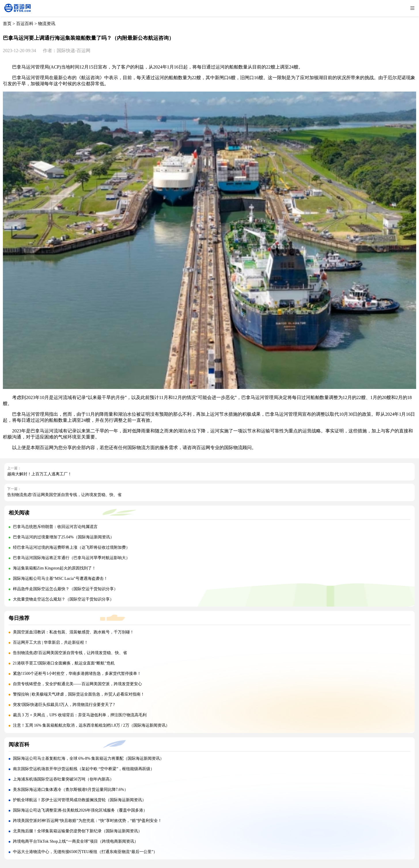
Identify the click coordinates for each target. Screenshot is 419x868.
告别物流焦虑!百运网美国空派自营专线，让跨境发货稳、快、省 (64, 495)
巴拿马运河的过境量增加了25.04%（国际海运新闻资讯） (63, 537)
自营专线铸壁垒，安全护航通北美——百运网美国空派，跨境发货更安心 (77, 684)
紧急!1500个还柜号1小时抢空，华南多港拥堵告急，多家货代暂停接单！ (77, 674)
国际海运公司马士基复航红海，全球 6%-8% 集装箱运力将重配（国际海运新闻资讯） (89, 758)
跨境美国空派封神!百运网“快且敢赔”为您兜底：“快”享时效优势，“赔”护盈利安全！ (88, 821)
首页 (7, 24)
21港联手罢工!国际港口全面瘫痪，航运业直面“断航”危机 (64, 663)
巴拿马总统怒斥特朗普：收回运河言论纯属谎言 (55, 527)
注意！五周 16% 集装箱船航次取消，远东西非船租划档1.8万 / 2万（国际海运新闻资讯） (91, 725)
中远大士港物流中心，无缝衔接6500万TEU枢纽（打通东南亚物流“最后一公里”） (85, 852)
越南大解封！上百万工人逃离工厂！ (39, 474)
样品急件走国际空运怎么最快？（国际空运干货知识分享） (65, 589)
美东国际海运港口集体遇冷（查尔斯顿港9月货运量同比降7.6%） (71, 790)
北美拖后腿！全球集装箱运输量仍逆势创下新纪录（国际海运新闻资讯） (77, 831)
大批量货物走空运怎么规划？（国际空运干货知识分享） (63, 599)
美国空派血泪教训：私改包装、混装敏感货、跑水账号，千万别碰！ (73, 632)
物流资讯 (47, 24)
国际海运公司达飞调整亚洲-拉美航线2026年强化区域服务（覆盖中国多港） (80, 810)
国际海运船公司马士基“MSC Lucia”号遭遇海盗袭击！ (60, 579)
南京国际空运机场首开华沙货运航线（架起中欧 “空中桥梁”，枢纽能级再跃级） (84, 769)
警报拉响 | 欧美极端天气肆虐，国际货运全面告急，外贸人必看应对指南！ (79, 694)
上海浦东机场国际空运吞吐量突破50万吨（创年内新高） (63, 779)
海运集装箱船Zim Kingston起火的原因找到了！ (54, 568)
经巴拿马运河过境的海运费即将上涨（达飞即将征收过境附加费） (71, 547)
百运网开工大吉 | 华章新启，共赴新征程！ (51, 642)
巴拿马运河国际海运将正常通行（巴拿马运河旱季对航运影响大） (71, 558)
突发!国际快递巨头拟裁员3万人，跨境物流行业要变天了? (64, 705)
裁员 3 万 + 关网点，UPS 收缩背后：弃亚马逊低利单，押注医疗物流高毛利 (80, 715)
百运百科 (25, 24)
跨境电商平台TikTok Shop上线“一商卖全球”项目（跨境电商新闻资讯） (76, 841)
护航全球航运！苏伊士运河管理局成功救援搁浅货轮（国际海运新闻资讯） (79, 800)
